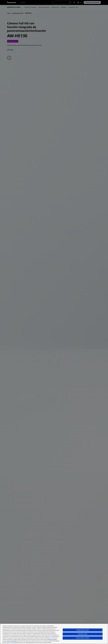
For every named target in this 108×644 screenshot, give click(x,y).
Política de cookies (52, 639)
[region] (54, 634)
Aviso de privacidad (12, 641)
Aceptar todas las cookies (83, 638)
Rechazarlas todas (83, 634)
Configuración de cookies (83, 630)
